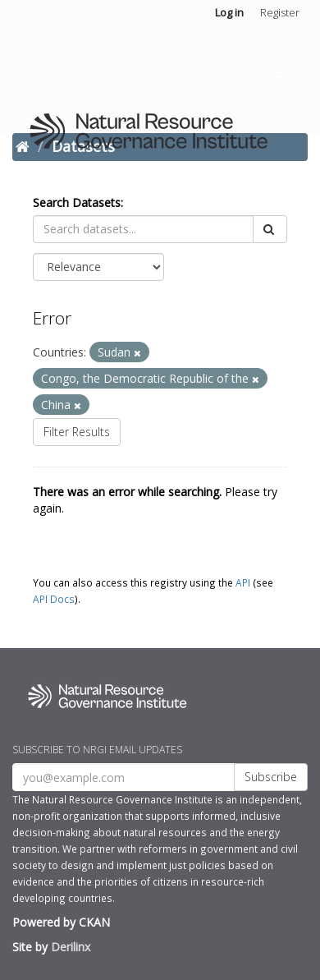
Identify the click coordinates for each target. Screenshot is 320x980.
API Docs (54, 599)
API (243, 582)
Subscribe (271, 777)
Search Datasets (77, 202)
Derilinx (71, 947)
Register (280, 12)
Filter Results (77, 432)
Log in (229, 12)
